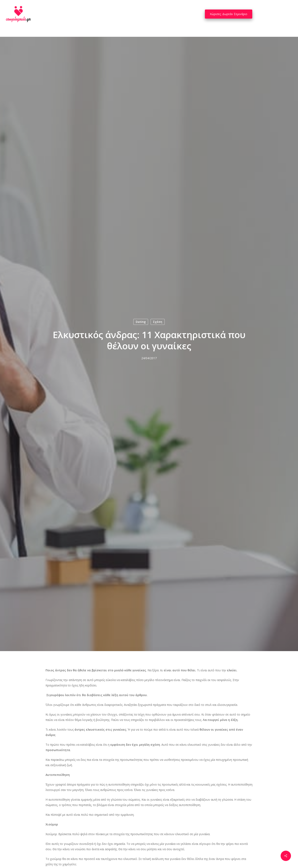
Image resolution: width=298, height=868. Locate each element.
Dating (141, 322)
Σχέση (158, 322)
